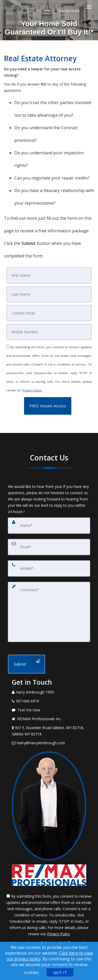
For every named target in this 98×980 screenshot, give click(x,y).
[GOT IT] (60, 972)
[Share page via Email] (35, 10)
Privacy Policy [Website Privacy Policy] (32, 390)
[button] (48, 406)
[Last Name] (49, 294)
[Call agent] (6, 10)
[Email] (49, 313)
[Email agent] (25, 10)
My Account (67, 11)
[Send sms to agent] (16, 10)
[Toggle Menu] (89, 7)
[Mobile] (49, 332)
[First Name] (49, 275)
